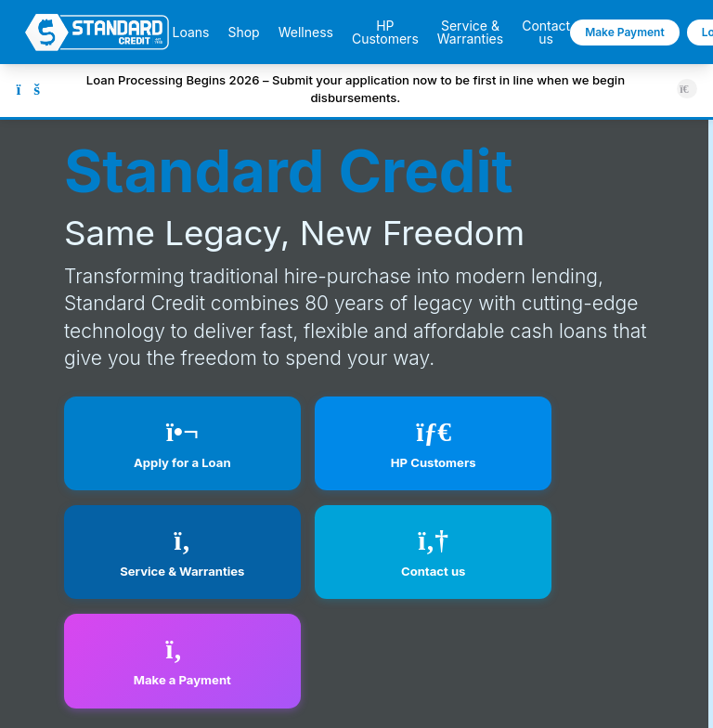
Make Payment (625, 32)
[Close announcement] (687, 89)
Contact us (546, 32)
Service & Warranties (470, 32)
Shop (243, 32)
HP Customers (385, 32)
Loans (190, 32)
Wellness (306, 32)
